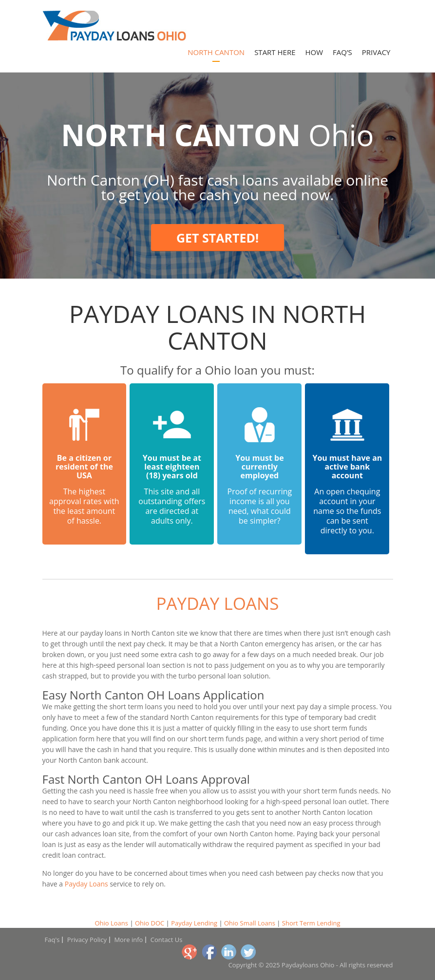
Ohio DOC (150, 923)
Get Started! (217, 238)
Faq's (52, 940)
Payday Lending (194, 923)
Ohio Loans (111, 923)
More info (128, 940)
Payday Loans (217, 603)
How (314, 52)
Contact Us (167, 940)
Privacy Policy (87, 940)
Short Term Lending (311, 923)
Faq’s (342, 52)
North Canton (216, 52)
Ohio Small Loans (250, 923)
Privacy (376, 52)
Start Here (275, 52)
